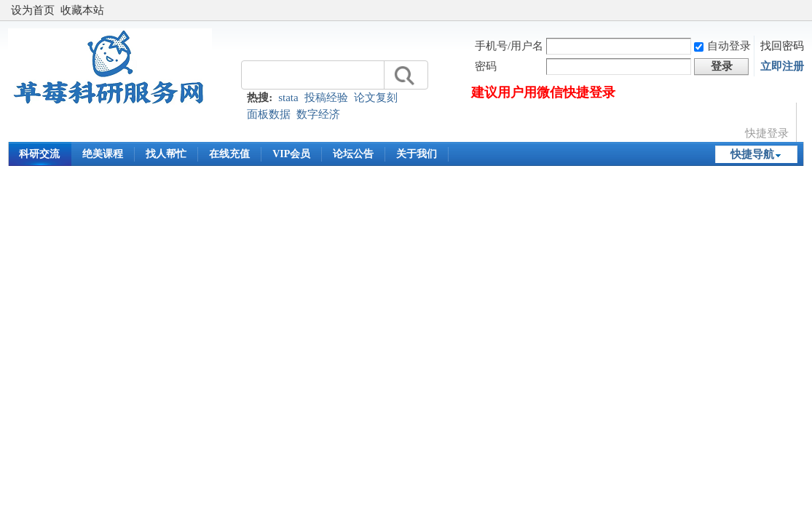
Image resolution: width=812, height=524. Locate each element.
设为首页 (33, 10)
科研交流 (39, 154)
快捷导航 (752, 154)
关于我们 (417, 154)
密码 (486, 66)
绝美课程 (103, 154)
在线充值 (229, 154)
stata (288, 98)
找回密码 (782, 46)
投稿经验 (326, 98)
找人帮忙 (166, 154)
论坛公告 (353, 154)
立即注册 (782, 66)
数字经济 (318, 114)
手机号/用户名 (509, 46)
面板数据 (269, 114)
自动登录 (722, 46)
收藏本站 (82, 10)
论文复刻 (376, 98)
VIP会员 (291, 154)
